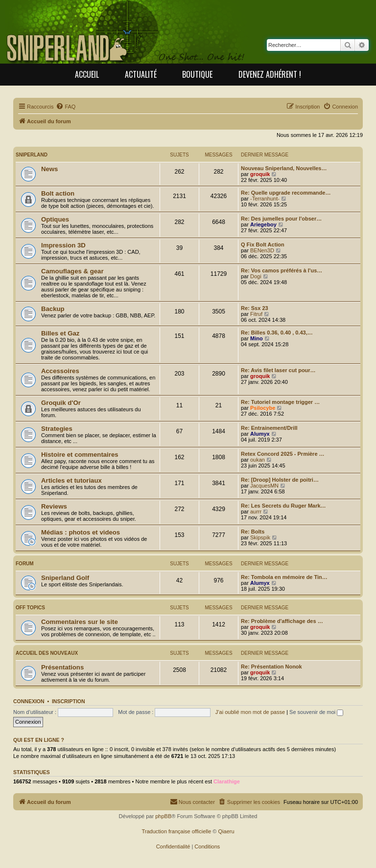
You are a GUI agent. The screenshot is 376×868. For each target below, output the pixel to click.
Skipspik (260, 537)
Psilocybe (263, 408)
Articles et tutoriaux (71, 480)
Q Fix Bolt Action (263, 245)
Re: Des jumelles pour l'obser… (281, 219)
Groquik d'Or (61, 403)
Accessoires (60, 371)
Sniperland (32, 155)
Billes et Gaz (60, 333)
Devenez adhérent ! (270, 74)
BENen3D (262, 250)
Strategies (57, 429)
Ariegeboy (263, 224)
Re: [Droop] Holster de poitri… (280, 480)
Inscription (69, 701)
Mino (257, 338)
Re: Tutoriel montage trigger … (280, 402)
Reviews (54, 506)
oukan (258, 460)
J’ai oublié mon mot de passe (250, 712)
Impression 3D (63, 245)
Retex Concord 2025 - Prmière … (283, 454)
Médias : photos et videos (81, 532)
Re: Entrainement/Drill (269, 428)
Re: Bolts (253, 532)
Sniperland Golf (65, 578)
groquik (260, 174)
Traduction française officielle (176, 831)
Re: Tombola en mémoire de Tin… (284, 577)
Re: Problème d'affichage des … (282, 621)
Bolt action (58, 193)
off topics (30, 608)
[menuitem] (66, 107)
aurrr (256, 512)
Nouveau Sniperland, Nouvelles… (284, 168)
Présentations (62, 667)
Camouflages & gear (72, 271)
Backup (53, 309)
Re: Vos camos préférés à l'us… (282, 270)
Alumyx (260, 434)
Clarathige (227, 781)
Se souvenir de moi (316, 712)
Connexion (29, 701)
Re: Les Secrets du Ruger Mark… (283, 506)
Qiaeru (226, 831)
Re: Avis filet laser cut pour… (278, 370)
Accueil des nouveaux (47, 653)
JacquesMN (264, 486)
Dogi (256, 276)
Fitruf (256, 314)
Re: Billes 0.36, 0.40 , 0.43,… (277, 333)
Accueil (87, 74)
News (49, 169)
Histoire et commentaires (80, 455)
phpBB (163, 816)
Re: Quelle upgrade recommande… (286, 193)
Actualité (141, 74)
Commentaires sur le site (80, 622)
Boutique (197, 74)
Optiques (55, 219)
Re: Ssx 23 (255, 308)
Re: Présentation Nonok (271, 667)
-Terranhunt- (265, 199)
